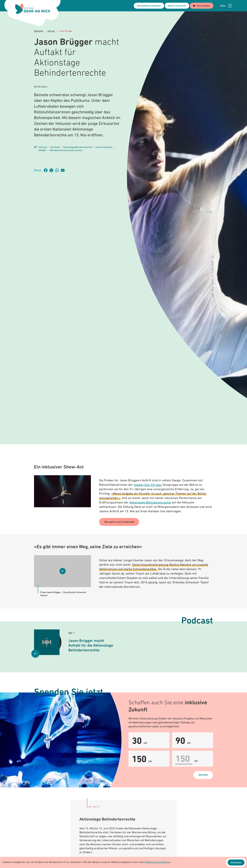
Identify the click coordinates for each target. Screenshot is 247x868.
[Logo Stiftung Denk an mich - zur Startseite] (33, 9)
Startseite (39, 31)
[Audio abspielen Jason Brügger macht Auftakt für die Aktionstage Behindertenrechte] (35, 654)
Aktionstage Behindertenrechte (78, 147)
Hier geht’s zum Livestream (119, 522)
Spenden (203, 775)
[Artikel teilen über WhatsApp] (58, 170)
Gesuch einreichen (177, 6)
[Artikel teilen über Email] (64, 170)
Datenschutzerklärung (158, 862)
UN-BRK (42, 151)
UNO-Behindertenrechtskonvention (66, 151)
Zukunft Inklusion (104, 147)
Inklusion (43, 147)
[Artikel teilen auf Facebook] (47, 170)
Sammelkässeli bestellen (149, 6)
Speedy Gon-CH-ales (148, 485)
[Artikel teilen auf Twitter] (52, 170)
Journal (51, 31)
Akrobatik (55, 147)
